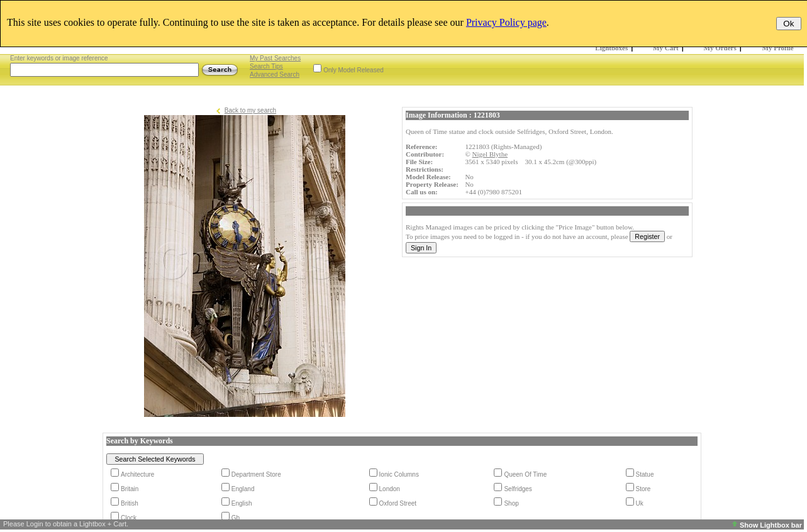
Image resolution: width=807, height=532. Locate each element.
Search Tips (266, 66)
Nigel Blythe (490, 154)
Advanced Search (275, 75)
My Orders (720, 48)
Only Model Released (353, 70)
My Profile (778, 48)
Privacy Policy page (506, 22)
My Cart (666, 48)
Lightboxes (611, 48)
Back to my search (250, 110)
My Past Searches (275, 58)
